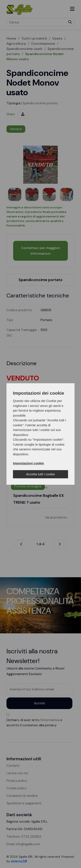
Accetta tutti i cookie (40, 474)
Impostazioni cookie (28, 463)
